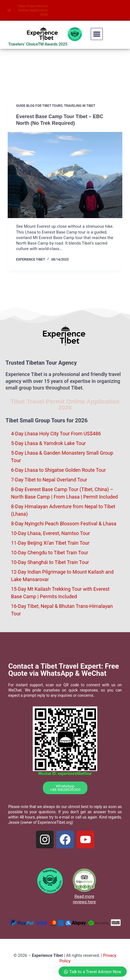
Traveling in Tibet (80, 106)
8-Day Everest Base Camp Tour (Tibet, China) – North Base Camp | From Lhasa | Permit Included (64, 493)
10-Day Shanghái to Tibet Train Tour (50, 562)
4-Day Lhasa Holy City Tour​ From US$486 (56, 434)
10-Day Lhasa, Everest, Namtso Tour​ (50, 533)
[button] (97, 34)
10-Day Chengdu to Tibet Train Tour (50, 553)
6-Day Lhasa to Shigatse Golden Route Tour (58, 470)
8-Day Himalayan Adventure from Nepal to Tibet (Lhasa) (63, 510)
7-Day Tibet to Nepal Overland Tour (49, 480)
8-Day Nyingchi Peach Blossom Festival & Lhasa (64, 524)
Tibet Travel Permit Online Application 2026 (65, 405)
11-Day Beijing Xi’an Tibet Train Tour (50, 543)
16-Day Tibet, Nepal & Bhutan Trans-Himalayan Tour (62, 610)
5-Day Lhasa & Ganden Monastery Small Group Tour (62, 457)
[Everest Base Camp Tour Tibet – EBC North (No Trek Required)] (65, 175)
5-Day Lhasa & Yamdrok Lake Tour (48, 443)
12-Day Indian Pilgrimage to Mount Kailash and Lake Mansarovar (62, 576)
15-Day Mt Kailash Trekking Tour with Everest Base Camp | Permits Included (60, 593)
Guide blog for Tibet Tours (39, 106)
